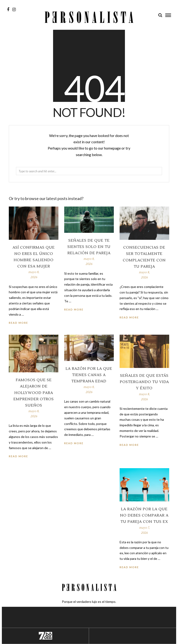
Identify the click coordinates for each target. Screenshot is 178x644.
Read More (129, 317)
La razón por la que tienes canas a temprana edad (89, 375)
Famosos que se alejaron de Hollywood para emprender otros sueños (34, 393)
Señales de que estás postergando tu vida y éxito (144, 382)
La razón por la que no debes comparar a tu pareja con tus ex (144, 515)
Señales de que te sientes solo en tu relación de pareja (89, 247)
